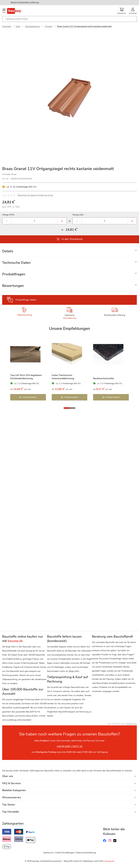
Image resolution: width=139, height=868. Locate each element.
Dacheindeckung (33, 26)
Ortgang (49, 26)
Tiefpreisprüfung (24, 315)
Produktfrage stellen (26, 300)
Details (8, 251)
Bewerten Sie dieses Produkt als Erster (35, 195)
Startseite (7, 26)
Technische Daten (16, 263)
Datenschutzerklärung (86, 853)
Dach (18, 26)
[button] (67, 408)
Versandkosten (70, 318)
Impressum (48, 853)
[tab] (69, 251)
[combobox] (69, 19)
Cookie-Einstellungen (65, 853)
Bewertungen (13, 286)
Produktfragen (14, 274)
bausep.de (110, 861)
